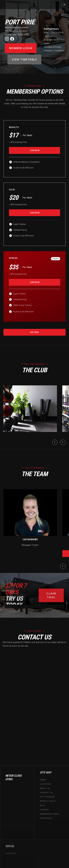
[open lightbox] (30, 409)
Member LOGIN (21, 48)
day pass (34, 332)
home (43, 780)
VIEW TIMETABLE (24, 59)
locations (46, 784)
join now (35, 213)
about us (45, 788)
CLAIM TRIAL (51, 595)
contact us (46, 792)
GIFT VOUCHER (47, 797)
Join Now (35, 150)
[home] (3, 5)
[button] (64, 5)
